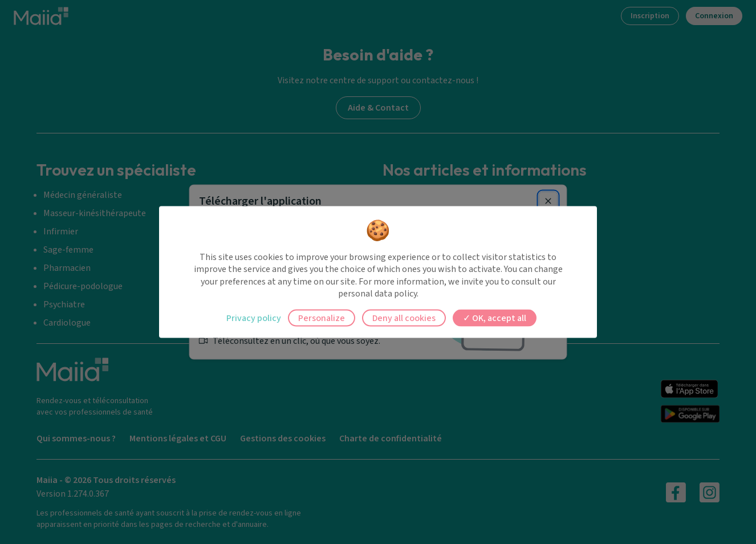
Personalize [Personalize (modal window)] (322, 318)
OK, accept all (495, 318)
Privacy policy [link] (254, 318)
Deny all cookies (404, 318)
